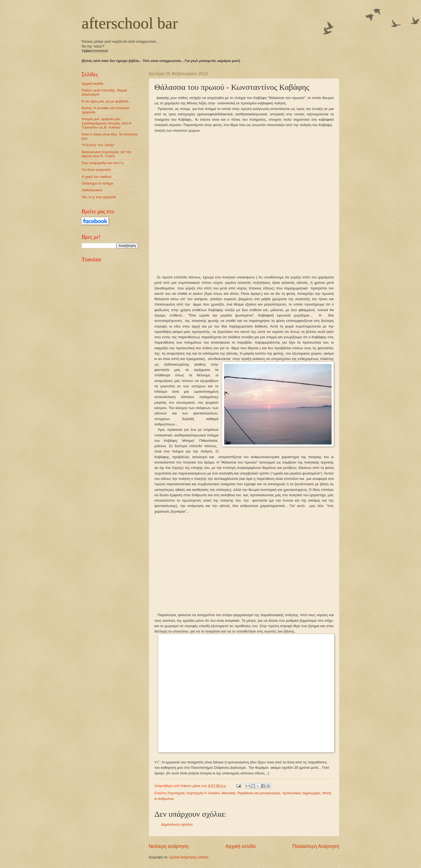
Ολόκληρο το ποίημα (97, 183)
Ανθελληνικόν (92, 190)
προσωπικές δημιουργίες (301, 793)
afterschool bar (130, 23)
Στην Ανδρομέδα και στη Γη (102, 163)
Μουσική (228, 793)
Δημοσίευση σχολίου (177, 824)
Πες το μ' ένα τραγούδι (99, 197)
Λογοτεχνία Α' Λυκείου (203, 793)
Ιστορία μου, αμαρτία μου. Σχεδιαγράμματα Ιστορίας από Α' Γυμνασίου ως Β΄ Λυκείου (107, 123)
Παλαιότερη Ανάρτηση (316, 846)
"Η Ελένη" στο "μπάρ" (98, 145)
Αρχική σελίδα (241, 846)
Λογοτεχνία (176, 793)
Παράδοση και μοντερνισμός (259, 793)
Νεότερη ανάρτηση (169, 846)
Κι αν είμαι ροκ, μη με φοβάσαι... (106, 101)
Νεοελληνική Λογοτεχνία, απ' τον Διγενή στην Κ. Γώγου (106, 154)
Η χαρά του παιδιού (97, 177)
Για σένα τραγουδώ (96, 170)
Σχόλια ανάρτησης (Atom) (189, 857)
